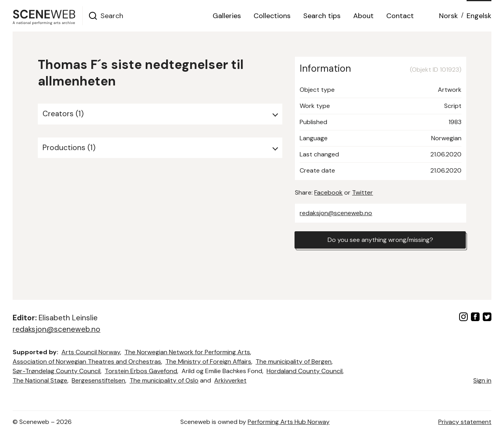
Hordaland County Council (305, 371)
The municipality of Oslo (164, 380)
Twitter (362, 192)
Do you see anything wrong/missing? (380, 240)
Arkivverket (230, 380)
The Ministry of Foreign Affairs (208, 361)
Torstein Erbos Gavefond (141, 371)
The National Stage (40, 380)
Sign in (482, 380)
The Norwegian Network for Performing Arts (187, 352)
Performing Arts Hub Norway (289, 422)
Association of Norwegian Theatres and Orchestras (87, 361)
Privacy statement (465, 422)
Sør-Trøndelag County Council (57, 371)
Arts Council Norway (91, 352)
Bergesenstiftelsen (98, 380)
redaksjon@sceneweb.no (336, 213)
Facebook (328, 192)
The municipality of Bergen (294, 361)
